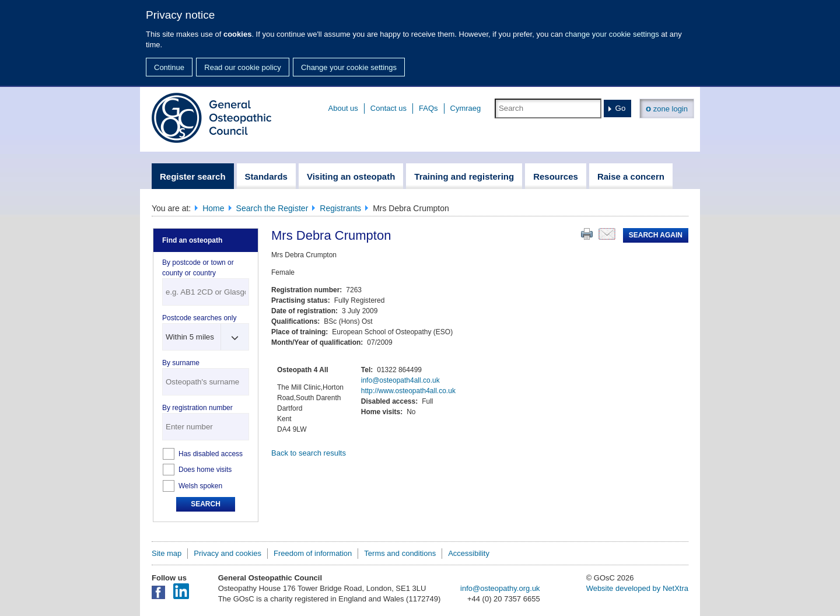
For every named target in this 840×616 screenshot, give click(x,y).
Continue (169, 67)
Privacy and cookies (228, 553)
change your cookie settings (612, 34)
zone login (667, 108)
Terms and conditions (400, 553)
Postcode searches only (199, 318)
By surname (181, 363)
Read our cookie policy (243, 67)
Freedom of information (313, 553)
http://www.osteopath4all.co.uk (408, 391)
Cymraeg (466, 108)
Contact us (388, 108)
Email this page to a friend (607, 234)
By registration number (197, 408)
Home (213, 208)
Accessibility (469, 553)
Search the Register (272, 208)
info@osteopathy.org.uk (500, 588)
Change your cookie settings (349, 67)
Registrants (340, 208)
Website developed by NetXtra (637, 588)
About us (343, 108)
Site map (167, 553)
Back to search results (309, 453)
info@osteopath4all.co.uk (400, 380)
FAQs (428, 108)
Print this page (587, 234)
